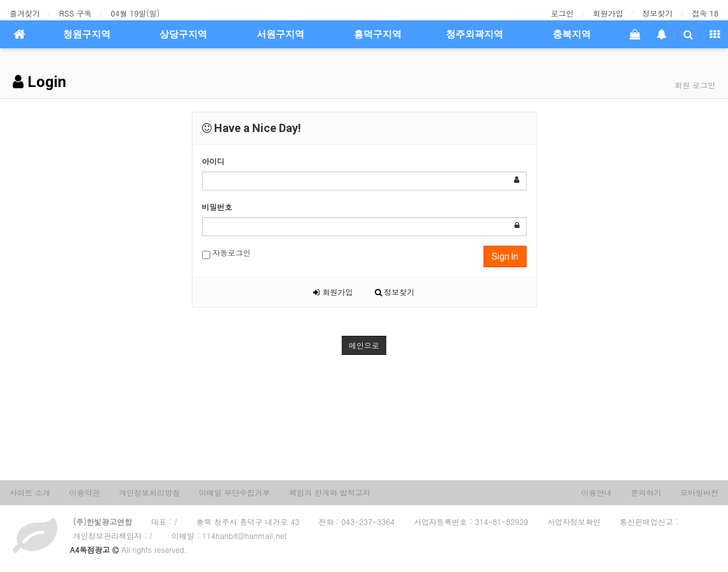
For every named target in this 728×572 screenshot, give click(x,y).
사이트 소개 (30, 492)
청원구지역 (87, 34)
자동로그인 (226, 253)
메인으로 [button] (364, 345)
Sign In (505, 256)
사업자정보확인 (574, 522)
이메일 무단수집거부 (234, 492)
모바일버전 (699, 492)
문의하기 (646, 492)
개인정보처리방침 (149, 492)
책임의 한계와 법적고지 (330, 492)
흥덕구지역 (378, 34)
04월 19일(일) (135, 13)
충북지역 (572, 34)
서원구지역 (280, 34)
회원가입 (608, 13)
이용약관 (84, 492)
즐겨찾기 (25, 13)
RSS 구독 (75, 13)
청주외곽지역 (475, 34)
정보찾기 (657, 13)
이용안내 (597, 492)
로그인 (562, 13)
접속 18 (705, 13)
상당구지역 (183, 34)
